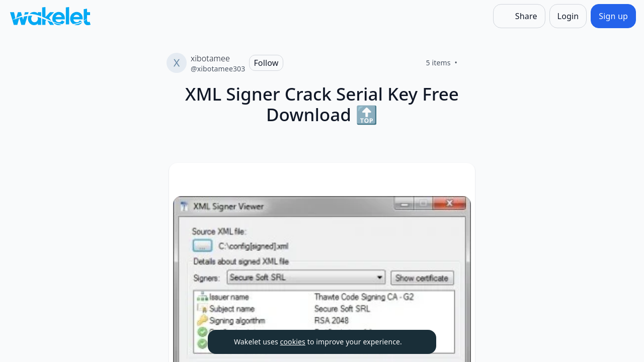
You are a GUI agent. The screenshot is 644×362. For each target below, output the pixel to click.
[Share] (519, 16)
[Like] (469, 63)
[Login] (568, 16)
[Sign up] (613, 16)
